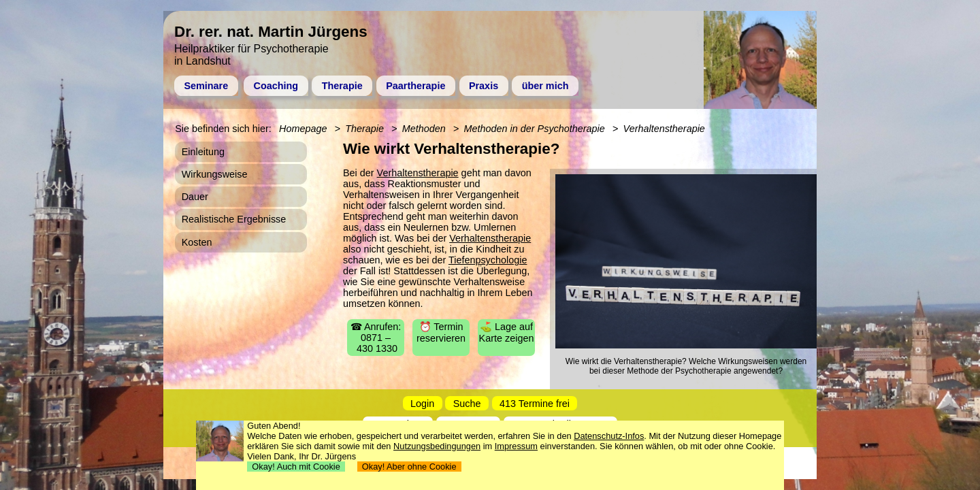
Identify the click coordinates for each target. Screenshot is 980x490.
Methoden (424, 129)
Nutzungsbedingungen (437, 446)
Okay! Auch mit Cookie (296, 467)
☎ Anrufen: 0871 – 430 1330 (376, 338)
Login (422, 404)
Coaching (276, 86)
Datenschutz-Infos (609, 436)
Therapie (342, 86)
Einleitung (203, 152)
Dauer (195, 197)
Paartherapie (415, 86)
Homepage (303, 129)
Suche (467, 404)
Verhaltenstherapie (418, 173)
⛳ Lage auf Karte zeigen (507, 332)
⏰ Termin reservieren (441, 332)
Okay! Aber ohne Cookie (409, 467)
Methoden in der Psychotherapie (535, 129)
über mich (545, 86)
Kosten (197, 242)
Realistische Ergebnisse (234, 219)
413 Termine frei (535, 404)
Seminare (206, 86)
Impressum (516, 446)
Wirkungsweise (215, 174)
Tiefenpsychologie (488, 260)
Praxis (484, 86)
